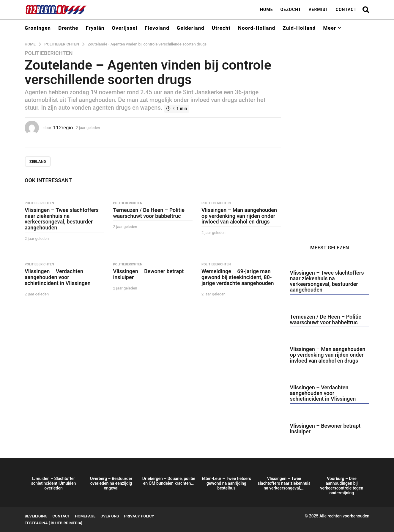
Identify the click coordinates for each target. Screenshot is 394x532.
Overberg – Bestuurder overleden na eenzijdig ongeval (111, 483)
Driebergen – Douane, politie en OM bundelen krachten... (169, 481)
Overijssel (124, 28)
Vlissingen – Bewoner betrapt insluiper (148, 274)
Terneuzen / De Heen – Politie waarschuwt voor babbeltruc (149, 213)
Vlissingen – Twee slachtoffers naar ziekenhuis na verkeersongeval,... (284, 483)
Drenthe (68, 28)
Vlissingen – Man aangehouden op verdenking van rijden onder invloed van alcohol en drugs (239, 216)
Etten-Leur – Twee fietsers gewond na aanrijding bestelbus (226, 483)
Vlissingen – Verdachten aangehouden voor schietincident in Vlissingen (58, 277)
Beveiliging (36, 516)
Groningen (38, 28)
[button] (366, 10)
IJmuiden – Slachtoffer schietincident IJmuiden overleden (54, 483)
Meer (330, 28)
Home (267, 10)
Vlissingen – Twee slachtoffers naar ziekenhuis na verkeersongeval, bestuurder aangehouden (62, 219)
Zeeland (38, 162)
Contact (346, 10)
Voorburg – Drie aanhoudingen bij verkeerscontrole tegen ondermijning (342, 486)
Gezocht (291, 10)
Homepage (85, 516)
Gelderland (191, 28)
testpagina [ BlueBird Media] (53, 523)
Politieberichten (49, 53)
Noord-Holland (257, 28)
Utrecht (221, 28)
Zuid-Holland (299, 28)
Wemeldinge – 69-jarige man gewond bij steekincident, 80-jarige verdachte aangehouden (238, 277)
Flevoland (157, 28)
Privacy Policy (139, 516)
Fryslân (95, 28)
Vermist (318, 10)
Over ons (110, 516)
